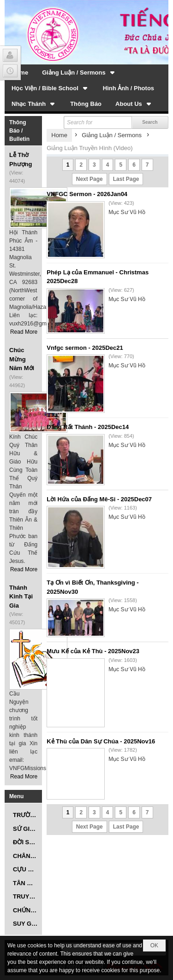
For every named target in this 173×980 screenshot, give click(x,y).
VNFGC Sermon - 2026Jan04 (87, 194)
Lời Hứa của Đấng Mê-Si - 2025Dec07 (99, 499)
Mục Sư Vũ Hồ (127, 212)
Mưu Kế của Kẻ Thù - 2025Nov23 (93, 651)
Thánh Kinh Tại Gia (21, 597)
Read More (24, 332)
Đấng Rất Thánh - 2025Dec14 (88, 427)
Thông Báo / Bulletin (19, 131)
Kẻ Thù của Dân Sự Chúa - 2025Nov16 (101, 741)
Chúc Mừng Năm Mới (22, 359)
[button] (79, 72)
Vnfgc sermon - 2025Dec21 (85, 348)
